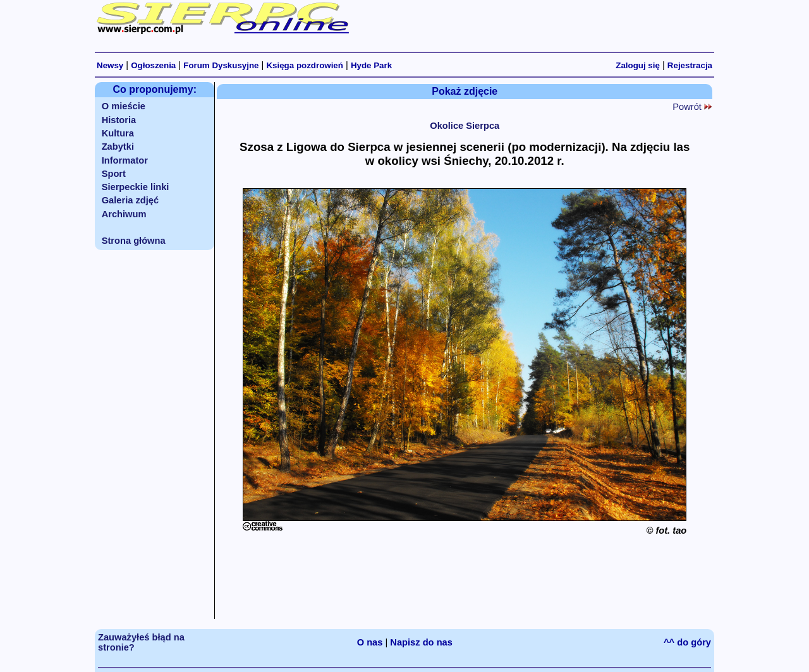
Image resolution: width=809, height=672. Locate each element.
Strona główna (134, 241)
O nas (370, 642)
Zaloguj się (638, 65)
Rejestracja (690, 65)
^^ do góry (687, 642)
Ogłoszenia (153, 65)
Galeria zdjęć (130, 200)
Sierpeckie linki (136, 187)
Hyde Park (371, 65)
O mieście (124, 106)
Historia (119, 120)
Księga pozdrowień (304, 65)
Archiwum (124, 214)
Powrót (692, 107)
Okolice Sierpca (465, 126)
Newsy (110, 65)
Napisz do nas (421, 642)
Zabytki (118, 147)
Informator (125, 160)
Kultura (118, 133)
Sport (114, 174)
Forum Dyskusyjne (221, 65)
